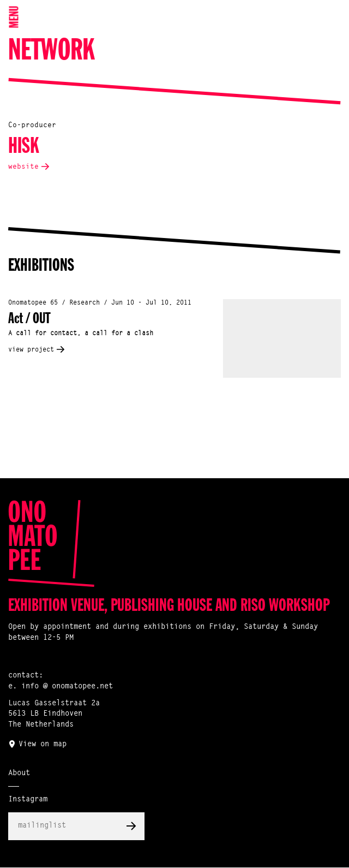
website (23, 167)
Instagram (28, 800)
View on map (43, 745)
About (19, 774)
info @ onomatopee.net (67, 687)
